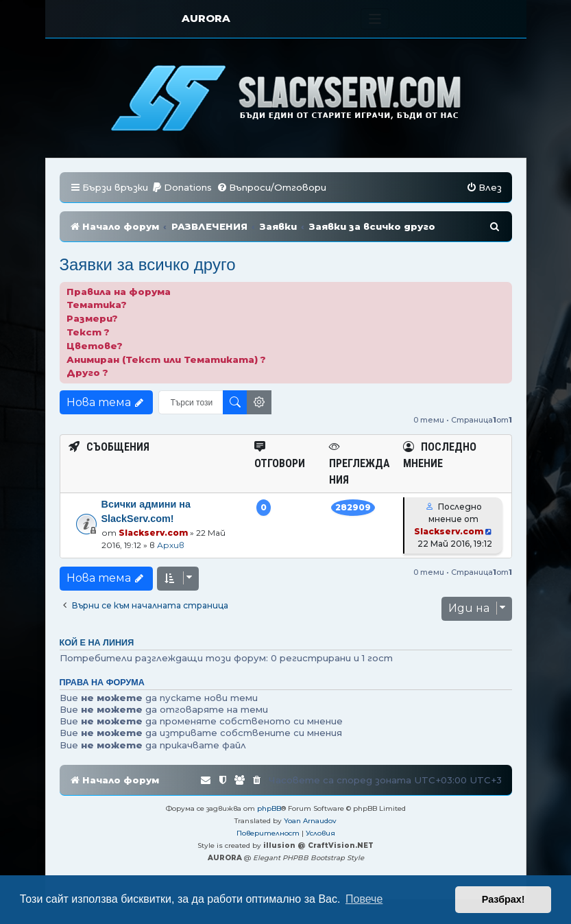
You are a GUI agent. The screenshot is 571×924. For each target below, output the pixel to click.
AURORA (206, 18)
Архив (171, 545)
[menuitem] (182, 188)
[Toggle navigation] (375, 19)
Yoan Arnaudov (310, 821)
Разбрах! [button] (503, 899)
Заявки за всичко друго (148, 264)
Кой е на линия (97, 643)
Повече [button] (364, 899)
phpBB (269, 808)
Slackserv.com (153, 533)
